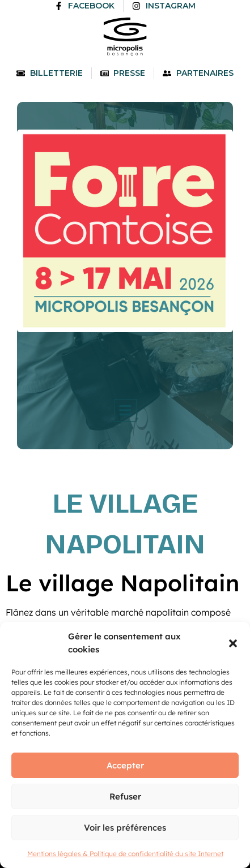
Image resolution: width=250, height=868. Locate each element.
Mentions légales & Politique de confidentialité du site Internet (125, 854)
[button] (233, 643)
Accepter (125, 765)
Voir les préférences (125, 828)
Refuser (125, 796)
